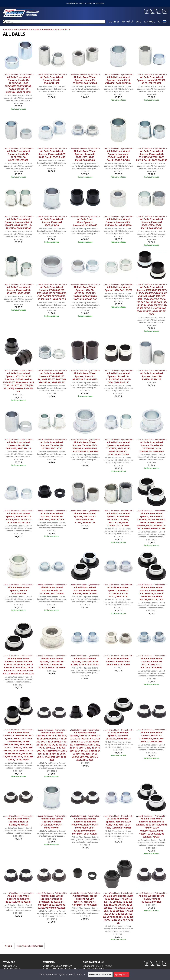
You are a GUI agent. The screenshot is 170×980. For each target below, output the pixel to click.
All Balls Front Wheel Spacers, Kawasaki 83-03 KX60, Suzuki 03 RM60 (118, 222)
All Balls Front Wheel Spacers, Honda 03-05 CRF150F (52, 80)
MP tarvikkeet (22, 29)
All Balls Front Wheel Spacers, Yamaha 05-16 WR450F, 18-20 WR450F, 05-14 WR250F (152, 447)
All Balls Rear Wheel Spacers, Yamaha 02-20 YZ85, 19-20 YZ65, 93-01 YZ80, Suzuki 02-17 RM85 (118, 823)
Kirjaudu (150, 22)
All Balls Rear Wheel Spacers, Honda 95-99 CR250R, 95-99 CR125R (85, 590)
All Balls (8, 946)
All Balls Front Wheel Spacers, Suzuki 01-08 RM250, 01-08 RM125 (85, 376)
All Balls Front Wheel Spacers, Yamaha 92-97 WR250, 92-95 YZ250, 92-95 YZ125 (85, 518)
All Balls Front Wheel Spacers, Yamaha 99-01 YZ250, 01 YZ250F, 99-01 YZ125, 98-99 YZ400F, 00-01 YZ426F (118, 519)
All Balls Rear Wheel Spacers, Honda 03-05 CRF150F (18, 590)
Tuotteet (113, 22)
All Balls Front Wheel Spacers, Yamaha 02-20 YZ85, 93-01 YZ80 (52, 445)
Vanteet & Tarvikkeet (43, 29)
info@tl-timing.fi (104, 966)
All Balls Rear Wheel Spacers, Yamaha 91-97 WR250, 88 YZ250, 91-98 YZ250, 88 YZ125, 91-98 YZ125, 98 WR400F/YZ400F (52, 902)
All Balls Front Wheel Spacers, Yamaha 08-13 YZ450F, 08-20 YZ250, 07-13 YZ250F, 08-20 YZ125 (18, 518)
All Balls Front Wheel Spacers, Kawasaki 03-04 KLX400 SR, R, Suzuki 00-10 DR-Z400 (118, 156)
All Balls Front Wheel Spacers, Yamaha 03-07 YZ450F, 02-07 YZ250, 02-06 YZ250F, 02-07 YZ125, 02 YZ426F (118, 448)
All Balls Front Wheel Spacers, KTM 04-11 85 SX (118, 289)
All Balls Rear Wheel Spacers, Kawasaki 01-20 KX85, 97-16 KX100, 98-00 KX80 (118, 592)
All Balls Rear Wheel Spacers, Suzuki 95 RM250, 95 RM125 (18, 822)
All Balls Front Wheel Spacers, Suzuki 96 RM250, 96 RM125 (152, 376)
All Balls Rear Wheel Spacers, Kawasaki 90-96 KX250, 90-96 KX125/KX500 (85, 662)
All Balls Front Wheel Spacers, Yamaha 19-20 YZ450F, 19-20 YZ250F (52, 516)
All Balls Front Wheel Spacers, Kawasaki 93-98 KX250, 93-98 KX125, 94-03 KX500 (152, 224)
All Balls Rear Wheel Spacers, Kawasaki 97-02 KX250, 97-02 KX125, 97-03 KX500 (152, 663)
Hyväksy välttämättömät (100, 974)
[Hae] (54, 22)
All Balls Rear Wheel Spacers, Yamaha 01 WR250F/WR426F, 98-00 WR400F (52, 823)
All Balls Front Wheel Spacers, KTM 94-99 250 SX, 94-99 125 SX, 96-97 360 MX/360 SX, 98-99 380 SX (52, 378)
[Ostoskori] (159, 22)
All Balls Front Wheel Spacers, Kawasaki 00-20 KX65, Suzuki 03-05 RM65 (52, 154)
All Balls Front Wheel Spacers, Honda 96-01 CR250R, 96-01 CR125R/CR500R (18, 156)
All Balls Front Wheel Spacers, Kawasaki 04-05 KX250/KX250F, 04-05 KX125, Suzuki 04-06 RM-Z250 (152, 156)
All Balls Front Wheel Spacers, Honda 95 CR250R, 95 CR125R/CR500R (152, 80)
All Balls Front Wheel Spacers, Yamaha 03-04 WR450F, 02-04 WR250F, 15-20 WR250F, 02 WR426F (85, 447)
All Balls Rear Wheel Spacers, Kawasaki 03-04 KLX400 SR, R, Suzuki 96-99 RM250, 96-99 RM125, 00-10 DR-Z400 (152, 593)
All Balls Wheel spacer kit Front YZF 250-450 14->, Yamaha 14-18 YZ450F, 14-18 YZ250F (85, 900)
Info (139, 22)
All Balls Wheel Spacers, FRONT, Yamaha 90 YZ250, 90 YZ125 (152, 899)
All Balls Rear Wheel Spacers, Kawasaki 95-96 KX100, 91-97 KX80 (118, 662)
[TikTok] (159, 12)
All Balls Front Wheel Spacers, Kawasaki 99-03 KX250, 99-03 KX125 (18, 290)
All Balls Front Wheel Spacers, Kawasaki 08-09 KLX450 (52, 222)
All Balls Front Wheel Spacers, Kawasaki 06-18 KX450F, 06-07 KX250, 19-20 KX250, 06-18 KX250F (18, 224)
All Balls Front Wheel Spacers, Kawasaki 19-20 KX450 (85, 222)
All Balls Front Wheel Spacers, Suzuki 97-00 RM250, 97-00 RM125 (18, 445)
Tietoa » (81, 975)
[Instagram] (153, 12)
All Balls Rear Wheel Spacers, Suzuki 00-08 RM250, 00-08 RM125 (118, 736)
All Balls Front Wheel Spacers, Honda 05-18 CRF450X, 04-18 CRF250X (118, 80)
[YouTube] (165, 12)
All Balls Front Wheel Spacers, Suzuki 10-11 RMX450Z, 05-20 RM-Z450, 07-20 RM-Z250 (118, 378)
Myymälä (128, 22)
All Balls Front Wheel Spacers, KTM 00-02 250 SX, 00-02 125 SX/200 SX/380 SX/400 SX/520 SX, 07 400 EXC (85, 293)
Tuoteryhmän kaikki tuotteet (30, 946)
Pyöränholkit (62, 29)
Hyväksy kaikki (121, 974)
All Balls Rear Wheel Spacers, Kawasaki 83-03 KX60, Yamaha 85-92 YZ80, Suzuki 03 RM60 (52, 663)
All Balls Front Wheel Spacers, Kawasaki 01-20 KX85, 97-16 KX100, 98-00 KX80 (85, 156)
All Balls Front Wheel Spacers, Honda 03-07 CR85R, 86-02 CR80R (85, 80)
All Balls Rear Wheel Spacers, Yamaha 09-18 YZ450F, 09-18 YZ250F (18, 899)
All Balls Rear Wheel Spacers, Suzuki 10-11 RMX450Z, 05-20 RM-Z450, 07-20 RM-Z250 (152, 737)
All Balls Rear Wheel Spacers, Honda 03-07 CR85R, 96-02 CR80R (52, 590)
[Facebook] (147, 12)
